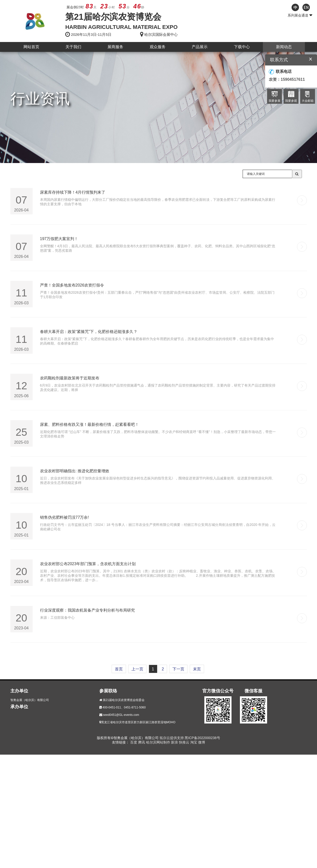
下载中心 (242, 47)
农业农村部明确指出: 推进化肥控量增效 (75, 471)
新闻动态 (284, 47)
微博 (202, 742)
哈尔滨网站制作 (159, 742)
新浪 (175, 742)
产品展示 (200, 47)
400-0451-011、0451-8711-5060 (124, 707)
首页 (119, 669)
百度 (134, 742)
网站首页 (31, 47)
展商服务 (115, 47)
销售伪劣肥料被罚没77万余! (64, 517)
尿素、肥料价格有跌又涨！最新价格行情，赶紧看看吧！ (89, 424)
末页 (197, 669)
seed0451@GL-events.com (121, 715)
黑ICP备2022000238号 (202, 738)
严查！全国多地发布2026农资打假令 (72, 285)
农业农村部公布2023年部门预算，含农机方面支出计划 (88, 564)
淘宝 (194, 742)
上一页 (137, 669)
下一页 (178, 669)
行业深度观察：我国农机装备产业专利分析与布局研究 (87, 610)
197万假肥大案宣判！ (59, 239)
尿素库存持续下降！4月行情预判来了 (73, 192)
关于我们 (73, 47)
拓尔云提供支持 (172, 738)
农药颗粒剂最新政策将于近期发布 (70, 378)
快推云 (185, 742)
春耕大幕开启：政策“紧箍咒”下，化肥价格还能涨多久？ (89, 332)
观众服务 (158, 47)
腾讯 (142, 742)
